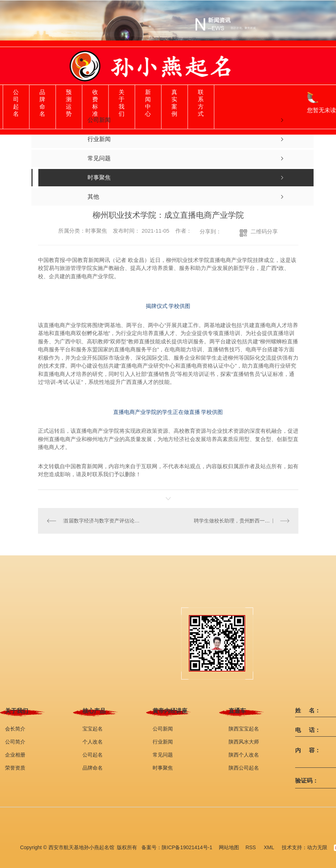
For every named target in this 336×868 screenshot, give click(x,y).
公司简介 (15, 741)
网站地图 (229, 847)
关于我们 (122, 103)
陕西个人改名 (244, 754)
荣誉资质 (15, 767)
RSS (252, 847)
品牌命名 (42, 103)
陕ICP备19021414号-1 (187, 847)
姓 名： (308, 710)
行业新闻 (163, 741)
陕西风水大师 (244, 741)
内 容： (308, 750)
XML (269, 847)
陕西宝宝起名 (244, 728)
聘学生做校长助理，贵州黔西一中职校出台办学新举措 (242, 521)
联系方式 (201, 103)
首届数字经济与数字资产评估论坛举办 (103, 521)
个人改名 (93, 741)
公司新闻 (163, 728)
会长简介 (15, 728)
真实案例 (174, 103)
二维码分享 (264, 231)
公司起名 (16, 103)
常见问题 (163, 754)
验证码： (307, 780)
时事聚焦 (163, 767)
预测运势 (69, 103)
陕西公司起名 (244, 767)
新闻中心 (148, 103)
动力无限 (317, 847)
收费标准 (95, 103)
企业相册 (15, 754)
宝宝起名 (93, 728)
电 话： (308, 730)
